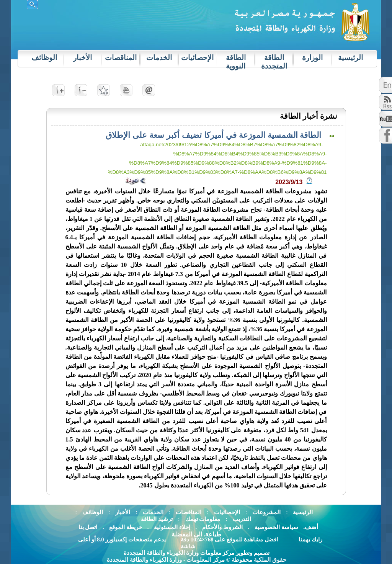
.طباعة (212, 534)
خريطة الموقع (126, 527)
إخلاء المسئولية (172, 527)
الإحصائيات (227, 512)
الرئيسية (302, 512)
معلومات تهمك (203, 519)
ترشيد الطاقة (157, 519)
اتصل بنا (88, 527)
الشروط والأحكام (222, 527)
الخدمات (153, 512)
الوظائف (93, 512)
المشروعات (266, 512)
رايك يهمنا (310, 539)
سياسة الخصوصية (276, 527)
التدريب (242, 519)
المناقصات (189, 512)
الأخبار (123, 512)
